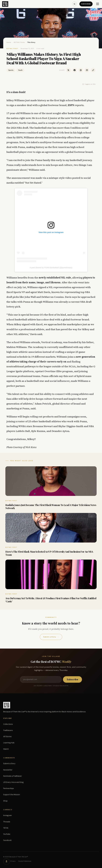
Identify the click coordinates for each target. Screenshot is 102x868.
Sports (11, 70)
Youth (20, 70)
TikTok (6, 828)
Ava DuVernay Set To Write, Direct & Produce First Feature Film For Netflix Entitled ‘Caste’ (51, 600)
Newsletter (8, 770)
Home (9, 42)
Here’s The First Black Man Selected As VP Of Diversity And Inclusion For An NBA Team (49, 553)
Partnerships (9, 788)
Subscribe (86, 4)
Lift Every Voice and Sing (13, 782)
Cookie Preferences (25, 861)
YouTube (7, 834)
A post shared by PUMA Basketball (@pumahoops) (51, 268)
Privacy (13, 861)
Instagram (7, 815)
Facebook (7, 840)
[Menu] (98, 4)
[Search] (74, 4)
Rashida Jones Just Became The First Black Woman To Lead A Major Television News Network (51, 507)
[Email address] (41, 679)
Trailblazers (8, 730)
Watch (6, 749)
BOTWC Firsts (19, 42)
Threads (7, 822)
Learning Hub (9, 743)
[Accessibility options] (6, 862)
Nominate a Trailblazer (13, 776)
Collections (8, 724)
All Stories (7, 737)
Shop (5, 801)
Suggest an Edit (89, 84)
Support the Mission (12, 795)
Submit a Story (51, 637)
